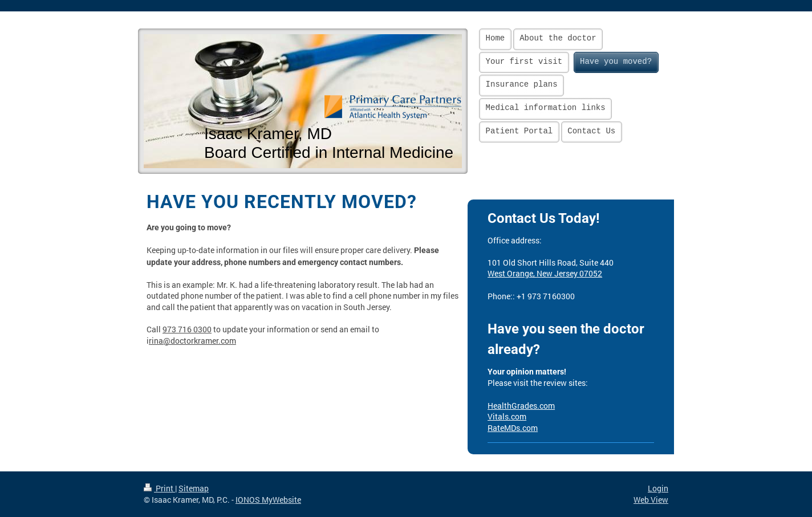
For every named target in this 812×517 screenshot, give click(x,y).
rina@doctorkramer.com (192, 341)
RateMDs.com (513, 428)
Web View (651, 500)
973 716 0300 (187, 329)
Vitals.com (507, 416)
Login (658, 488)
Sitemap (194, 488)
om (549, 406)
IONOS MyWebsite (268, 500)
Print (159, 488)
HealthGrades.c (515, 406)
